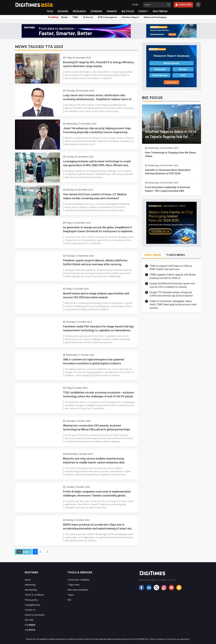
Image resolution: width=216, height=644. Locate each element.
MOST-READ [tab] (153, 255)
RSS (69, 600)
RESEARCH (79, 11)
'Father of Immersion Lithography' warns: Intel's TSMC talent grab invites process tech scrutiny (173, 305)
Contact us (30, 610)
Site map (29, 620)
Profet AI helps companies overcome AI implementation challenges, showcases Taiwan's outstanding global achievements (97, 494)
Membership (31, 590)
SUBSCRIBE (183, 5)
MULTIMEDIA (160, 11)
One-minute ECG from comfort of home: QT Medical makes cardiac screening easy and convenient (95, 196)
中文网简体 (30, 630)
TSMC (75, 17)
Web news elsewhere (78, 590)
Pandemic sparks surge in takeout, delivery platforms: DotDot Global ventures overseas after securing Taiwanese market (95, 262)
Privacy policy (31, 600)
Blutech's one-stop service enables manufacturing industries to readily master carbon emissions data (94, 460)
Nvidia (64, 17)
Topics (71, 595)
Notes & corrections (35, 615)
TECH (50, 11)
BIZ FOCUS (128, 11)
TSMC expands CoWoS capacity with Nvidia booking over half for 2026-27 (172, 276)
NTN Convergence (108, 17)
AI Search (88, 17)
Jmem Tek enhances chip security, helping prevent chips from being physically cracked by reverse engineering (97, 130)
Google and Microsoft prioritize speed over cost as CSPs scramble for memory (172, 285)
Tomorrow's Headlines (79, 580)
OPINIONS (96, 11)
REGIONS (63, 11)
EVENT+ (143, 11)
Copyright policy (32, 605)
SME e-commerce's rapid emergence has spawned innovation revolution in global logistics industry (94, 361)
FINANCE (112, 11)
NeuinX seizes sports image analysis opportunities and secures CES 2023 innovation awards (96, 295)
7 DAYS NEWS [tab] (175, 255)
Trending (53, 17)
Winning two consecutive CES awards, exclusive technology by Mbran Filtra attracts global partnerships (97, 427)
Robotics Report (130, 17)
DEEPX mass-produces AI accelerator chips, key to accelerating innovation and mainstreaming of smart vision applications (99, 527)
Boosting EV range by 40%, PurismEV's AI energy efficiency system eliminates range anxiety (98, 64)
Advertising (30, 585)
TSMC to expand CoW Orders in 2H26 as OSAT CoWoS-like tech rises (171, 268)
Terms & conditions (34, 595)
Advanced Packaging (155, 17)
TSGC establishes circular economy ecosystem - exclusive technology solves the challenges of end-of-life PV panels (98, 394)
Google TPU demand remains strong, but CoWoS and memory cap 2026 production (171, 294)
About (28, 580)
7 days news (73, 585)
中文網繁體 (30, 625)
